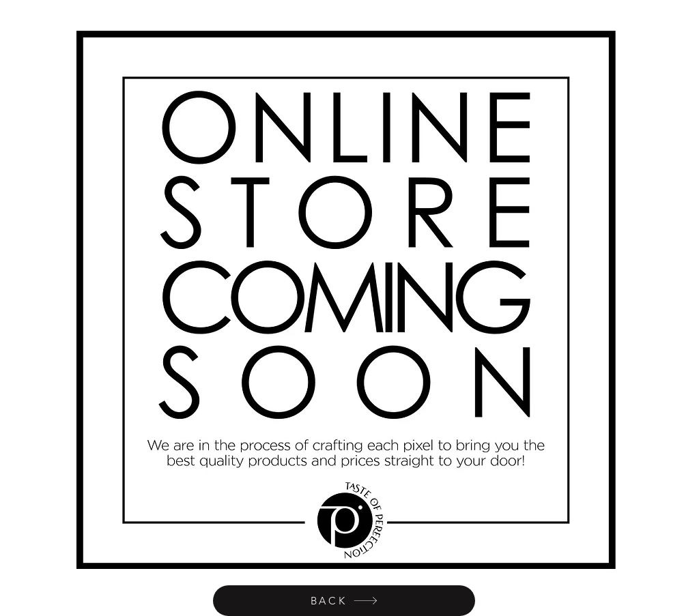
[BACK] (344, 601)
